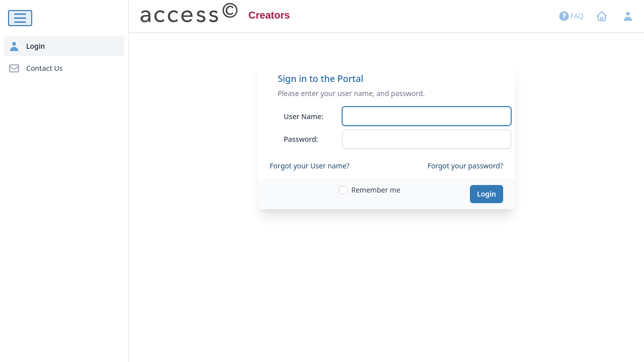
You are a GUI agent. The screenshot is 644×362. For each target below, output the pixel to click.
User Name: (304, 116)
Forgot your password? (465, 166)
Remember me (376, 190)
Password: (301, 139)
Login (487, 194)
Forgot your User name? (310, 166)
